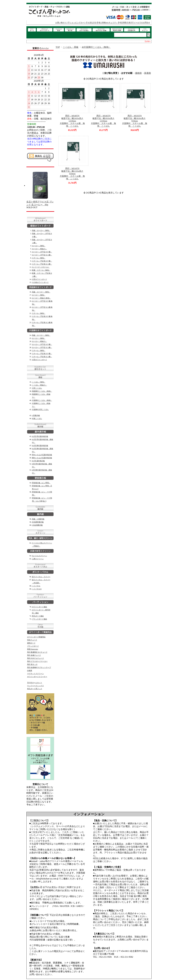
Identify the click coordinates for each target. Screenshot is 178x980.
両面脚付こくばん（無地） (42, 391)
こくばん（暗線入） (39, 385)
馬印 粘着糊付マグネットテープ (39, 667)
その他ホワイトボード (40, 282)
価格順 (138, 73)
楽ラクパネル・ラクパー (41, 577)
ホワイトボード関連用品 (36, 637)
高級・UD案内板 (38, 519)
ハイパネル (36, 586)
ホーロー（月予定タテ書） (42, 252)
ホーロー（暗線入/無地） (41, 298)
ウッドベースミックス (35, 686)
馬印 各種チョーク (34, 655)
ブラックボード (33, 646)
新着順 (148, 73)
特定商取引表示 (126, 23)
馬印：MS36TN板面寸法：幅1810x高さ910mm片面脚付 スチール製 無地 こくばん (135, 121)
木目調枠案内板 (38, 522)
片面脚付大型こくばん (40, 410)
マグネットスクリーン (35, 674)
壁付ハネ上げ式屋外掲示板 (42, 455)
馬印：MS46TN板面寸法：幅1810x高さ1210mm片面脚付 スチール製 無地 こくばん (103, 121)
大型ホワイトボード (39, 279)
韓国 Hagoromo (33, 649)
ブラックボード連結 (39, 619)
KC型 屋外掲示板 (38, 461)
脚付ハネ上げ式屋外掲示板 (42, 458)
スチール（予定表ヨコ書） (42, 264)
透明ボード (31, 643)
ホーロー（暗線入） (39, 249)
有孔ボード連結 (38, 616)
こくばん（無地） (39, 382)
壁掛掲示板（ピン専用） (41, 483)
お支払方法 (92, 23)
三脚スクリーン (38, 559)
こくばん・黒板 (71, 47)
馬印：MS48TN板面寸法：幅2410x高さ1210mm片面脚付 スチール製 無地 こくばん (72, 121)
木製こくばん (37, 419)
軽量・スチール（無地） (41, 270)
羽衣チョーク (32, 640)
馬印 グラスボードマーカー (37, 661)
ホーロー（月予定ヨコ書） (42, 255)
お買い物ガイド (62, 23)
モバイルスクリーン (39, 556)
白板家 (30, 671)
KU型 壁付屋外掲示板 (40, 436)
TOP (58, 47)
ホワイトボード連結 (39, 607)
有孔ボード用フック (35, 689)
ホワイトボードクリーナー (37, 677)
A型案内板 (36, 415)
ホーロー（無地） (39, 246)
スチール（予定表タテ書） (42, 261)
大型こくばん (37, 388)
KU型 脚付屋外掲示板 (40, 446)
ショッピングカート (78, 23)
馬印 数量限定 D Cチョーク (37, 652)
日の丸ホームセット (35, 683)
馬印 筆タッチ (32, 664)
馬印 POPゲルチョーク (36, 658)
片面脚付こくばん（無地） (42, 400)
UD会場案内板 (37, 525)
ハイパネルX (37, 589)
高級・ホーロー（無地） (41, 230)
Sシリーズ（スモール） (41, 267)
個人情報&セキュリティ (108, 23)
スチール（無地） (39, 258)
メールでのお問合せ (142, 23)
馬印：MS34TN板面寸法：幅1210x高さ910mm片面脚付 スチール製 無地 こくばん (72, 174)
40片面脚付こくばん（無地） (96, 47)
